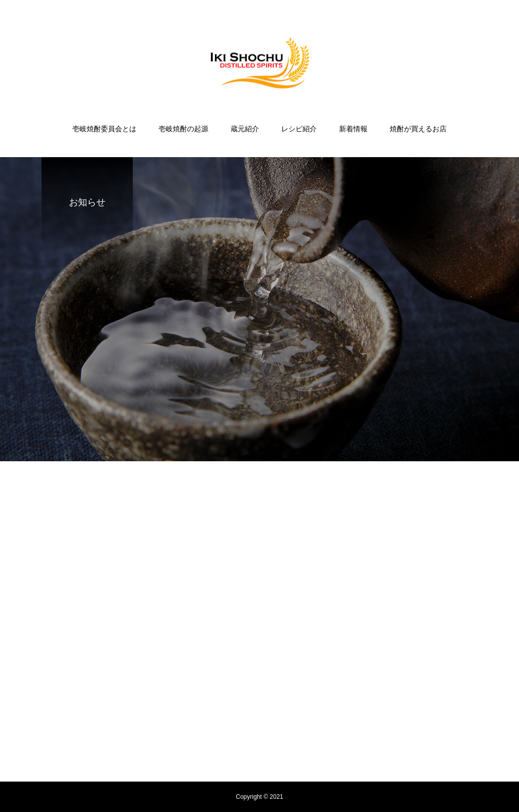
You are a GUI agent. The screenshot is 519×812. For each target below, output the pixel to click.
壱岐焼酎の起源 (183, 129)
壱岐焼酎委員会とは (104, 129)
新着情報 (353, 129)
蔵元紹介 (245, 129)
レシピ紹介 (299, 129)
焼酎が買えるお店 (418, 129)
